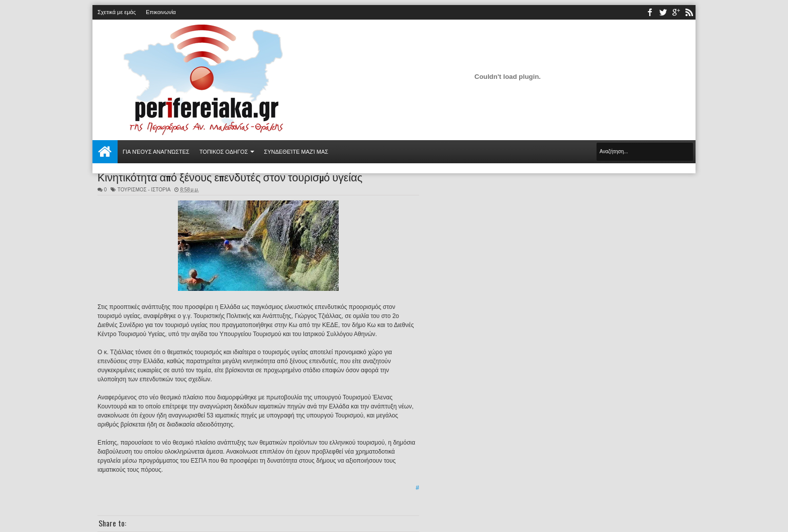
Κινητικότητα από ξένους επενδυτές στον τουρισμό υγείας (230, 176)
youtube (676, 12)
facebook (650, 12)
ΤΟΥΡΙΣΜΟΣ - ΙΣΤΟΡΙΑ (144, 190)
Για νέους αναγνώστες (156, 152)
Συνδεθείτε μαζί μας (296, 152)
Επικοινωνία (161, 12)
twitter (663, 12)
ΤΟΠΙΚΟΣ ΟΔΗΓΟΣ (224, 152)
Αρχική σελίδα (105, 152)
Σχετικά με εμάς (117, 12)
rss (689, 12)
